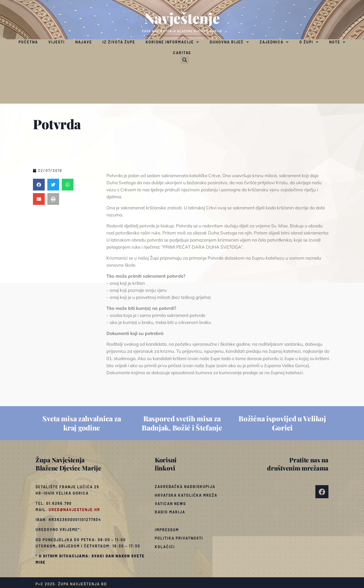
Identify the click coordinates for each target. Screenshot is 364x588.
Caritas (182, 53)
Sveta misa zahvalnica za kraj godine (82, 423)
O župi (309, 42)
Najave (84, 42)
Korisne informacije (172, 42)
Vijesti (57, 42)
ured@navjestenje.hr (74, 510)
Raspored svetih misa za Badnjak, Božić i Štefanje (182, 423)
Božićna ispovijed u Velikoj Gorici (282, 423)
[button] (185, 60)
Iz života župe (119, 42)
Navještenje (182, 18)
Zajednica (274, 42)
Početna (28, 42)
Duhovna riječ (229, 42)
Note (337, 42)
